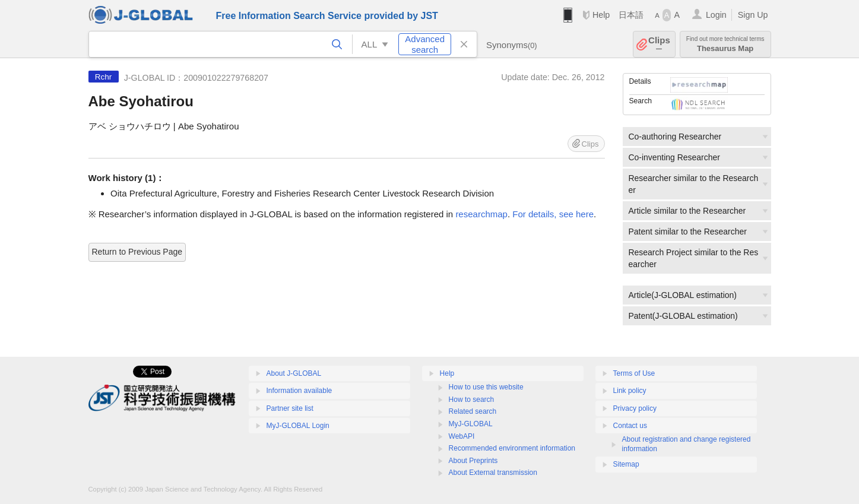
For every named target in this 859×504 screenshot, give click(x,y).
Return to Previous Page (137, 252)
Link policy (630, 391)
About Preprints (473, 461)
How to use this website (486, 387)
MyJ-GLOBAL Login (298, 426)
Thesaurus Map (725, 44)
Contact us (630, 426)
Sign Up (753, 15)
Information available (299, 391)
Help (601, 15)
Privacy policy (635, 408)
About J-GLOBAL (294, 373)
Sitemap (626, 464)
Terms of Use (634, 373)
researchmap (481, 214)
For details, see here (553, 214)
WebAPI (462, 436)
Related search (473, 411)
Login (716, 15)
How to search (472, 400)
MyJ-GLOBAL (471, 424)
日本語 (631, 15)
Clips (659, 44)
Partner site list (290, 408)
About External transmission (493, 473)
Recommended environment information (512, 448)
